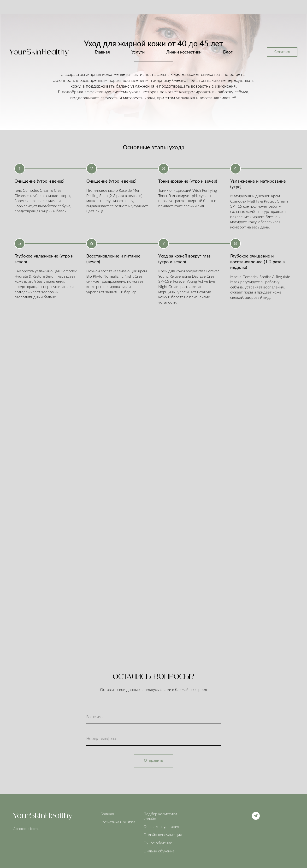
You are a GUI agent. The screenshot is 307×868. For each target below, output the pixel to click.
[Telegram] (256, 818)
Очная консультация (161, 827)
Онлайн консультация (163, 835)
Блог (228, 52)
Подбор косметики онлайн (160, 816)
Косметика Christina (118, 822)
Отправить (153, 760)
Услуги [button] (138, 52)
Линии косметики (184, 52)
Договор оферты (26, 829)
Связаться (282, 52)
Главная (102, 52)
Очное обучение (158, 843)
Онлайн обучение (159, 851)
